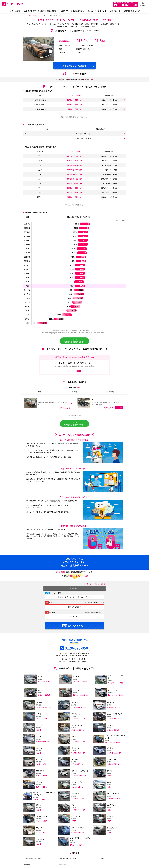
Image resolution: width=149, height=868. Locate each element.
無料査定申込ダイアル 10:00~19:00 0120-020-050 (125, 4)
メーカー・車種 (56, 598)
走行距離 (52, 617)
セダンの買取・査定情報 (67, 860)
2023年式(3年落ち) (40, 109)
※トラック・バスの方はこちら (93, 589)
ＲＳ (26, 134)
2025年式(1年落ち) (40, 100)
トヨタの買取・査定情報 (32, 860)
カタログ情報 (98, 860)
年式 (51, 608)
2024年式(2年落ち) (40, 104)
